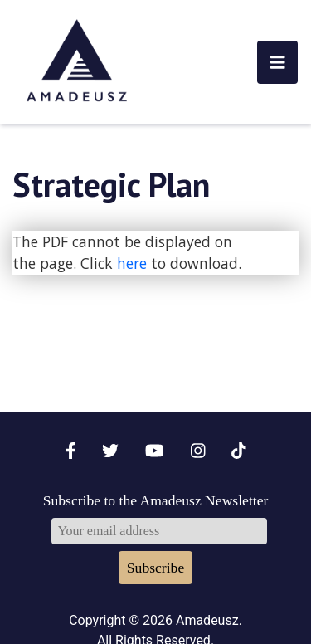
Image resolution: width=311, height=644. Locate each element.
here (132, 263)
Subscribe (155, 568)
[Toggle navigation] (278, 63)
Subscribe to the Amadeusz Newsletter (156, 500)
